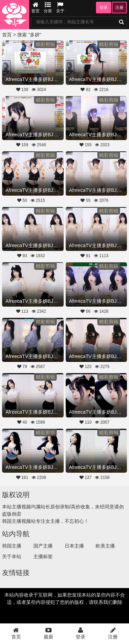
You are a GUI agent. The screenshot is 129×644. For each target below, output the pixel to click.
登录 (104, 8)
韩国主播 (12, 546)
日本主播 (74, 546)
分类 (48, 8)
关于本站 (12, 556)
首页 (35, 8)
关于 (60, 8)
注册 (119, 8)
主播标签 (43, 556)
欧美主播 (105, 546)
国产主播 (43, 546)
